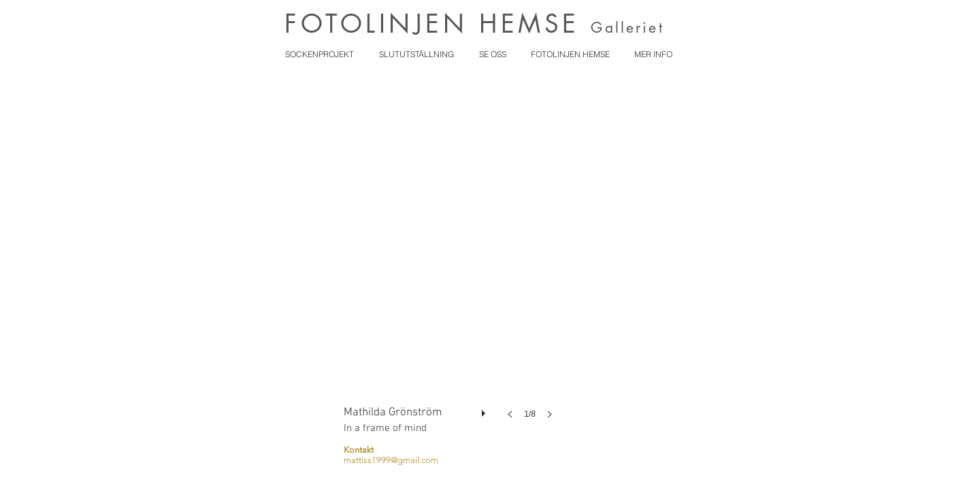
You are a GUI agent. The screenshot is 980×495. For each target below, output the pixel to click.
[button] (452, 262)
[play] (485, 410)
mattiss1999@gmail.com (391, 460)
